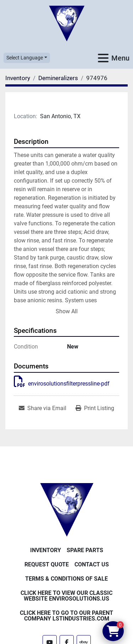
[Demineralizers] (58, 78)
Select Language (25, 58)
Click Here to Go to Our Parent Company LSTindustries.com (66, 616)
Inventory (46, 550)
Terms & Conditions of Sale (66, 579)
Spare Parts (85, 550)
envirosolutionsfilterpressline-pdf (62, 384)
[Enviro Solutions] (67, 509)
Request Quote (47, 564)
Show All (67, 311)
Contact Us (92, 564)
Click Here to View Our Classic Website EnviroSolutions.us (66, 596)
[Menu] (103, 58)
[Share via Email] (43, 408)
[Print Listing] (95, 408)
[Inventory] (18, 78)
